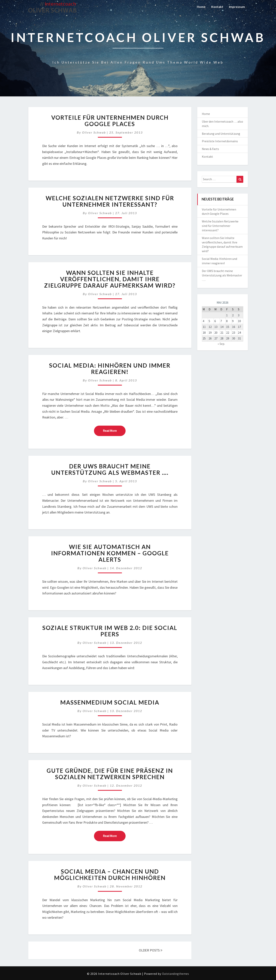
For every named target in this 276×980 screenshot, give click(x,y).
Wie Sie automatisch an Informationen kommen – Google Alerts (110, 553)
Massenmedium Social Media (110, 702)
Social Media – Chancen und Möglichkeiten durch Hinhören (110, 874)
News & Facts (210, 149)
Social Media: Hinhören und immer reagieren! (110, 368)
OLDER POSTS (151, 950)
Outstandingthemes (175, 974)
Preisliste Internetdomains (220, 141)
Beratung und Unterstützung (221, 134)
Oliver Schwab (94, 132)
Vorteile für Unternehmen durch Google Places (110, 121)
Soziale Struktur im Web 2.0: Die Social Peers (110, 631)
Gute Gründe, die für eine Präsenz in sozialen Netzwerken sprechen (110, 774)
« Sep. (221, 344)
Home (201, 7)
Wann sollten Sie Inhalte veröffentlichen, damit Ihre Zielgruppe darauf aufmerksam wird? (110, 279)
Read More (114, 430)
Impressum (237, 7)
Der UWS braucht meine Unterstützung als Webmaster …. (110, 469)
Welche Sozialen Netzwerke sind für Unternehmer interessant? (110, 201)
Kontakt (217, 7)
